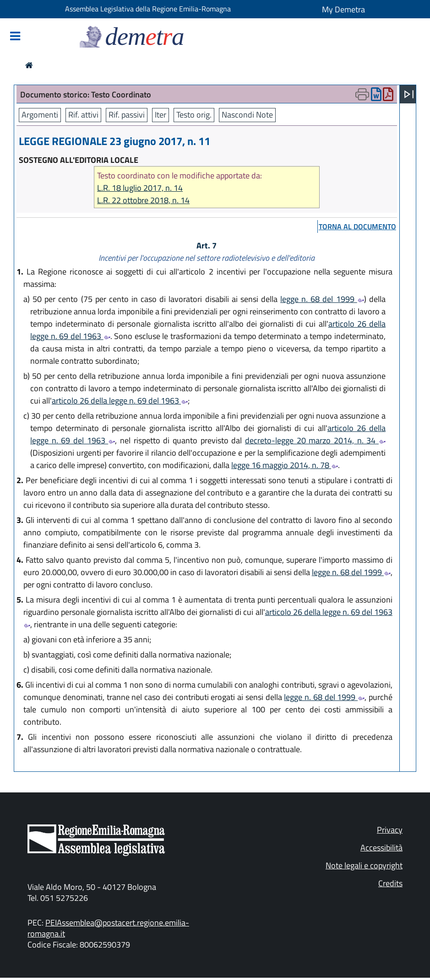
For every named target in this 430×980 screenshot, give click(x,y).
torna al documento (357, 226)
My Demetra (343, 9)
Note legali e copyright (364, 865)
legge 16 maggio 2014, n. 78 (285, 465)
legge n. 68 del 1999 (322, 299)
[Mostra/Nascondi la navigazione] (15, 37)
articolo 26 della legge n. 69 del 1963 (120, 401)
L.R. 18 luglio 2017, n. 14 (140, 188)
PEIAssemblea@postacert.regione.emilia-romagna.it (108, 928)
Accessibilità (381, 848)
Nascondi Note (247, 115)
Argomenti (40, 115)
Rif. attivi (83, 115)
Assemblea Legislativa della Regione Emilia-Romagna (148, 9)
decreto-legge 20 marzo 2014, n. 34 (315, 440)
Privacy (390, 830)
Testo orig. (194, 115)
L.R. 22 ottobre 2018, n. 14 (143, 200)
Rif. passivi (127, 115)
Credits (390, 883)
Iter (161, 115)
